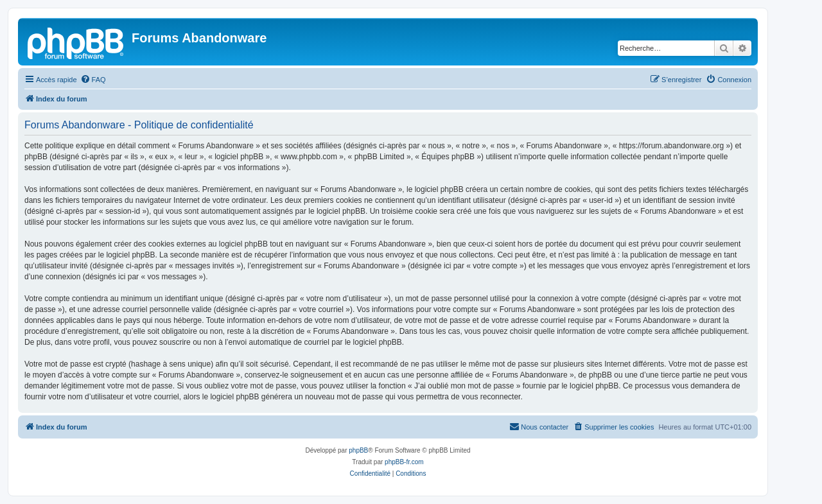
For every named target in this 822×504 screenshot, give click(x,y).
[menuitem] (93, 80)
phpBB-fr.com (404, 462)
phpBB (358, 450)
